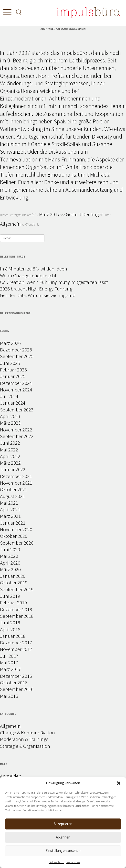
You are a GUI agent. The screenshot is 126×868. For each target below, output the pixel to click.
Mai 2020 (9, 556)
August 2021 (12, 496)
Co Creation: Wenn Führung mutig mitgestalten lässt (54, 282)
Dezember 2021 (16, 476)
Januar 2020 (13, 576)
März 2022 (10, 463)
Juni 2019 (10, 596)
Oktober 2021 (14, 489)
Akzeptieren (63, 824)
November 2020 (16, 529)
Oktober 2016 (14, 683)
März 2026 (10, 343)
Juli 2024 (9, 396)
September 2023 (17, 410)
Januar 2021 (13, 523)
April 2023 (10, 416)
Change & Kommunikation (27, 733)
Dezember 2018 (16, 609)
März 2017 (10, 669)
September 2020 (17, 543)
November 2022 (16, 430)
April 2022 (10, 456)
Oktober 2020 (14, 536)
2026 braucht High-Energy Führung (36, 289)
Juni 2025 (10, 363)
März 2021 (10, 516)
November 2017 (16, 649)
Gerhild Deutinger (84, 214)
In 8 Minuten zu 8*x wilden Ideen (34, 269)
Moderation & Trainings (24, 739)
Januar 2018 (13, 636)
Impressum (73, 862)
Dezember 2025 (16, 350)
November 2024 (16, 390)
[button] (119, 783)
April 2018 (10, 629)
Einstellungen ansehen (63, 851)
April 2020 (10, 563)
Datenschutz (56, 862)
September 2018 (17, 616)
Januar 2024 (13, 403)
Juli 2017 (9, 656)
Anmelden (11, 776)
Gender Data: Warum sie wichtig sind (38, 295)
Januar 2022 (13, 469)
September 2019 (17, 589)
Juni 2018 (10, 623)
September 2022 (17, 436)
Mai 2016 (9, 696)
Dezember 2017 (16, 643)
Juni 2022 (10, 443)
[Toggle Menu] (6, 13)
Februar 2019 (13, 603)
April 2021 (10, 509)
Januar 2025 (13, 376)
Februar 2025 (13, 370)
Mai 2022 (9, 450)
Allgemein (10, 224)
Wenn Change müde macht (28, 275)
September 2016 (17, 689)
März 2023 (10, 423)
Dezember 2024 (16, 383)
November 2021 (16, 483)
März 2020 (10, 569)
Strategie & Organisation (25, 746)
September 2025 (17, 356)
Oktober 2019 (14, 583)
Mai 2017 (9, 663)
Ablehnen (63, 837)
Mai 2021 (9, 503)
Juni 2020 (10, 549)
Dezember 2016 (16, 676)
